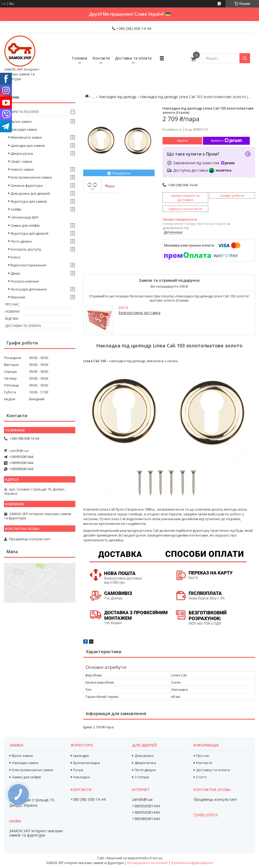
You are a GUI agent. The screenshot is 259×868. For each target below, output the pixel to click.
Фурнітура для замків (29, 201)
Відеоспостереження (28, 265)
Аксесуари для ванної (29, 289)
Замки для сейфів (25, 225)
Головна (80, 58)
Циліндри (81, 756)
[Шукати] (245, 58)
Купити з (226, 141)
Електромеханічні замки (31, 177)
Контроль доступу (26, 249)
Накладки (81, 777)
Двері (15, 273)
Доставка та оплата (133, 58)
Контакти (101, 58)
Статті (201, 777)
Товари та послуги (22, 112)
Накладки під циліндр (118, 97)
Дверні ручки (22, 153)
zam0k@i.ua (19, 451)
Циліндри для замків (28, 146)
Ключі (15, 257)
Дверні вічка (145, 763)
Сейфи (16, 209)
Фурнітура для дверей (29, 233)
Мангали (18, 297)
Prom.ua (156, 858)
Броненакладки (87, 763)
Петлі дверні (21, 241)
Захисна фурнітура (27, 185)
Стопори (142, 777)
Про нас (12, 304)
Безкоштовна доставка (139, 313)
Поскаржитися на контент (147, 863)
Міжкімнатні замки (26, 137)
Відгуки (12, 319)
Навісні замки (22, 169)
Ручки (78, 770)
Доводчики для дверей (30, 193)
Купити (182, 141)
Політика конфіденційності (192, 863)
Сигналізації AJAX (25, 217)
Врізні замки (21, 121)
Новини (12, 312)
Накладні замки (24, 129)
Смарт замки (21, 161)
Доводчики (144, 756)
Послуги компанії (25, 281)
